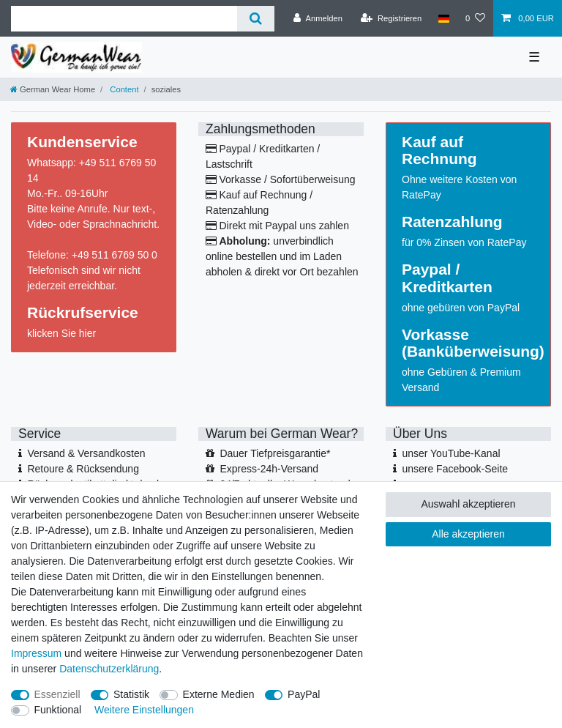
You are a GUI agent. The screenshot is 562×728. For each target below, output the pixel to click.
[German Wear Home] (53, 89)
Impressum (36, 653)
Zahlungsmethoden (261, 129)
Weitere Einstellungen (144, 710)
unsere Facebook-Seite (455, 469)
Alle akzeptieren (468, 534)
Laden (327, 256)
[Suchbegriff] (124, 19)
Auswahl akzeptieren (468, 504)
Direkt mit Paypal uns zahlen (284, 226)
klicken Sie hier (61, 333)
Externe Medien (219, 694)
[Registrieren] (391, 18)
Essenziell (57, 694)
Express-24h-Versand (269, 469)
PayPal (304, 694)
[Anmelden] (318, 18)
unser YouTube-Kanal (451, 453)
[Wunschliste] (475, 18)
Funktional (58, 710)
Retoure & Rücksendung (83, 469)
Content (123, 89)
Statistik (131, 694)
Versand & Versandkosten (86, 453)
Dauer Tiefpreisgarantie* (275, 453)
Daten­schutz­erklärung (109, 669)
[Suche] (256, 19)
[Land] (443, 18)
